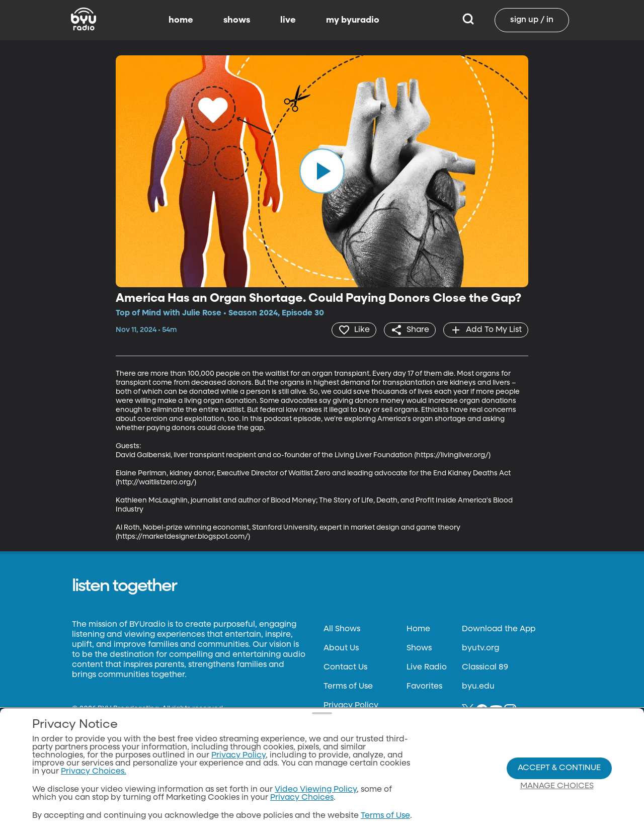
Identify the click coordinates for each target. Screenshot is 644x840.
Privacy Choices (302, 798)
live (288, 20)
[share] (410, 330)
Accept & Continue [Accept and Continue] (559, 768)
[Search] (468, 20)
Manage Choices (557, 786)
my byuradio (353, 20)
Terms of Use (348, 687)
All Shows (342, 629)
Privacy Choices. (94, 772)
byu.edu (478, 687)
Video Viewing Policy (316, 790)
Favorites (424, 687)
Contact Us (345, 667)
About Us (341, 648)
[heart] (354, 330)
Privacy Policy (351, 706)
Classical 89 (485, 667)
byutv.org (480, 648)
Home (418, 629)
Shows (419, 648)
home (181, 20)
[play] (322, 171)
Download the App (499, 629)
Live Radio (427, 667)
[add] (486, 330)
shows (237, 20)
